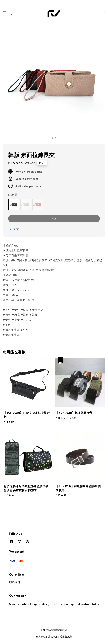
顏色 (13, 194)
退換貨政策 (66, 636)
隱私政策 (53, 636)
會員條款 (41, 636)
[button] (5, 13)
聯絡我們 (15, 582)
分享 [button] (13, 229)
